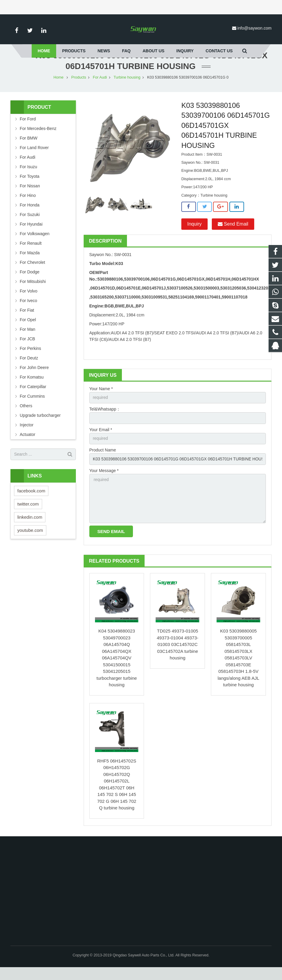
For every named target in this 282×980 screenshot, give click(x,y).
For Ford (28, 130)
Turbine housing (127, 88)
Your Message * (104, 483)
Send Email (233, 235)
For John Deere (34, 379)
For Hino (28, 206)
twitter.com (28, 515)
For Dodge (30, 283)
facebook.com (31, 502)
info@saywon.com (254, 28)
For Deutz (29, 369)
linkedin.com (30, 528)
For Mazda (30, 264)
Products (79, 88)
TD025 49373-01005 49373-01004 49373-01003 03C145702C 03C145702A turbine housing (178, 657)
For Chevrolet (32, 273)
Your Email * (101, 441)
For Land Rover (34, 159)
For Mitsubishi (33, 293)
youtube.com (30, 541)
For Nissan (30, 197)
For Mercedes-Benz (38, 140)
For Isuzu (28, 178)
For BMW (29, 149)
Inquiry (194, 235)
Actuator (27, 445)
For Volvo (29, 302)
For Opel (28, 331)
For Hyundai (31, 235)
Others (26, 417)
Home (59, 88)
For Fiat (27, 321)
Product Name (103, 462)
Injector (27, 436)
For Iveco (28, 312)
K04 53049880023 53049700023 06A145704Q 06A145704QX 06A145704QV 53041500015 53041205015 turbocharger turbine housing (117, 671)
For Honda (30, 216)
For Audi (100, 88)
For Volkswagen (35, 245)
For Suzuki (30, 226)
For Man (27, 340)
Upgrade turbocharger (40, 426)
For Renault (31, 254)
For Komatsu (32, 388)
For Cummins (32, 407)
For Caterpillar (33, 398)
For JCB (27, 350)
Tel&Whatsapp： (105, 420)
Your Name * (101, 400)
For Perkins (30, 359)
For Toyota (30, 187)
